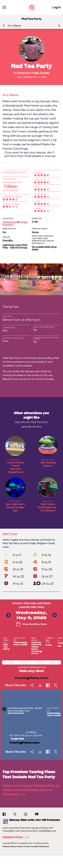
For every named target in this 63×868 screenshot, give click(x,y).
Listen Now (17, 837)
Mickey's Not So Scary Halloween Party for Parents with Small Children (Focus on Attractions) (31, 790)
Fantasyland (10, 222)
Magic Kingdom (41, 73)
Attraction (23, 73)
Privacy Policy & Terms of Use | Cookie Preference (26, 846)
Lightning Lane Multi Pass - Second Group (15, 246)
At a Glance (14, 26)
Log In (56, 7)
